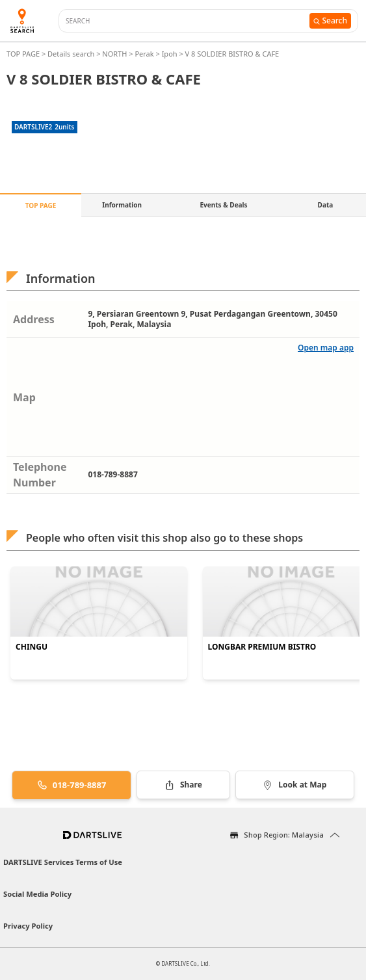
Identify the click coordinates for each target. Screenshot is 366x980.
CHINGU (32, 647)
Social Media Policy (37, 894)
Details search (72, 54)
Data (326, 205)
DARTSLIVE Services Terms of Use (63, 862)
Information (122, 205)
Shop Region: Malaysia (284, 835)
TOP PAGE (24, 54)
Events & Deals (223, 205)
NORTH (114, 54)
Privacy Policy (28, 926)
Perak (144, 54)
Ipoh (170, 54)
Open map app (326, 348)
